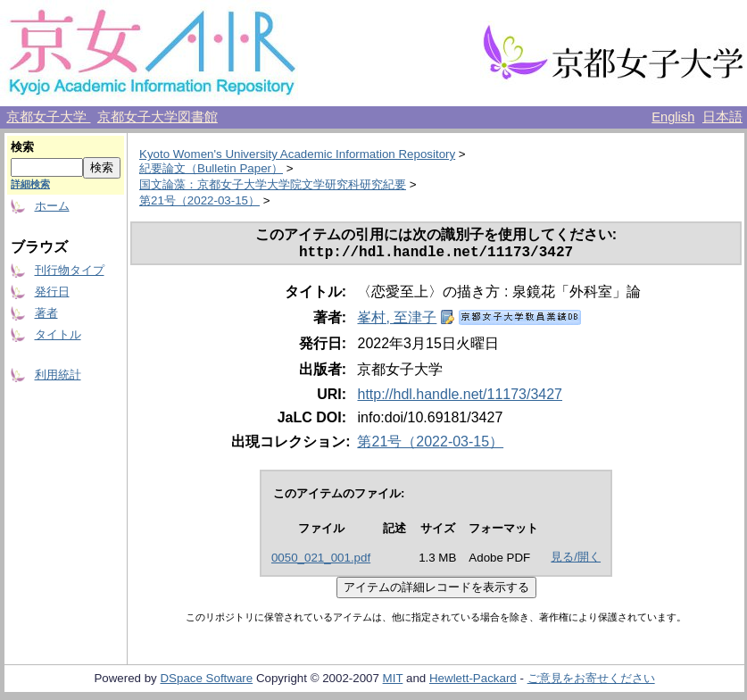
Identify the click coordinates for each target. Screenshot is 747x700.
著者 (46, 313)
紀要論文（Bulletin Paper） (211, 168)
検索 (22, 147)
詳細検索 (30, 184)
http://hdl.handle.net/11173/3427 (460, 398)
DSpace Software (206, 682)
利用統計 (58, 375)
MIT (393, 682)
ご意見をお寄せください (591, 682)
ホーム (52, 206)
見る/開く (576, 560)
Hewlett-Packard (473, 682)
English (673, 117)
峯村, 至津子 (397, 321)
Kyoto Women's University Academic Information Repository (297, 154)
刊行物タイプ (70, 270)
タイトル (58, 334)
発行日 (52, 292)
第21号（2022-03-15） (199, 200)
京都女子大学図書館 (158, 117)
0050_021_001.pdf (321, 561)
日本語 (722, 117)
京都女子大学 (48, 117)
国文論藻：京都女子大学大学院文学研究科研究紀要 (273, 184)
